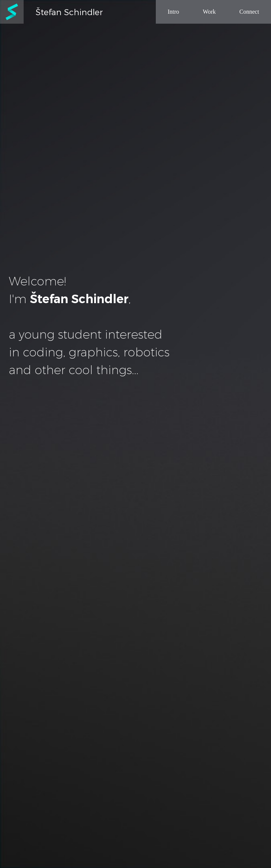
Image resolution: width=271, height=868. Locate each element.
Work (209, 12)
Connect (249, 12)
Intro (173, 12)
